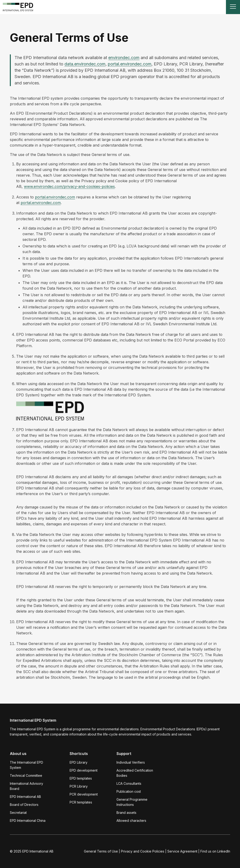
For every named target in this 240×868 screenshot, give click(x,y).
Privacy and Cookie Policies (143, 851)
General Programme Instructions (132, 802)
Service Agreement (182, 851)
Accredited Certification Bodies (135, 773)
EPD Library (79, 762)
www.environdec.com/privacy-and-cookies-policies (69, 186)
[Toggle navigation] (233, 7)
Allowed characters (131, 821)
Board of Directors (24, 805)
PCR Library (79, 786)
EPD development (84, 770)
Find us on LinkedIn (215, 851)
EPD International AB (25, 797)
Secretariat (18, 813)
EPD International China (28, 821)
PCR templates (81, 802)
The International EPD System (26, 765)
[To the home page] (18, 7)
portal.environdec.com (130, 64)
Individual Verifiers (131, 762)
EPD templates (81, 778)
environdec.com (124, 58)
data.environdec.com (85, 64)
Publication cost (129, 791)
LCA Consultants (129, 783)
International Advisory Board (26, 786)
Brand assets (126, 813)
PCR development (84, 794)
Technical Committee (26, 775)
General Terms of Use (101, 851)
